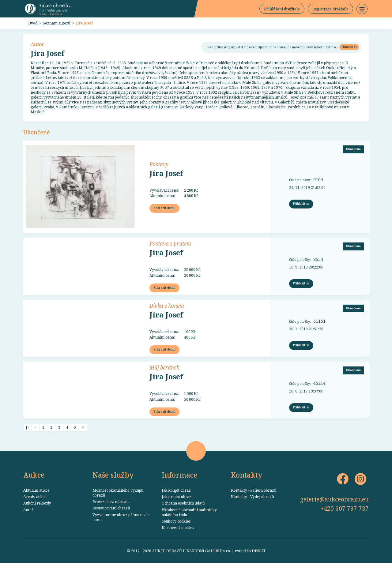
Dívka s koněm (167, 306)
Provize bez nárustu (111, 501)
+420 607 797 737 (345, 508)
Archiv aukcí (34, 497)
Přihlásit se (349, 47)
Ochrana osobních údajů (183, 503)
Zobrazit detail (164, 208)
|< (27, 427)
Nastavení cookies (178, 527)
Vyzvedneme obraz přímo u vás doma (121, 517)
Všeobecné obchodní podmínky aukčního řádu (189, 512)
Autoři (29, 510)
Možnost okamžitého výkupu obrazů (118, 493)
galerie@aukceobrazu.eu (334, 499)
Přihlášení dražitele (282, 9)
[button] (362, 9)
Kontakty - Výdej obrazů (253, 497)
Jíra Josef (84, 23)
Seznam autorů (57, 23)
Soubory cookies (176, 521)
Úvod (33, 23)
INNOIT (259, 551)
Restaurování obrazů (111, 508)
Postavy (159, 164)
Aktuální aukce (36, 490)
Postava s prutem (170, 243)
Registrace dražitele (330, 9)
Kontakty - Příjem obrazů (254, 490)
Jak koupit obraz (176, 490)
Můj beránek (164, 367)
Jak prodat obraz (177, 497)
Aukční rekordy (37, 503)
